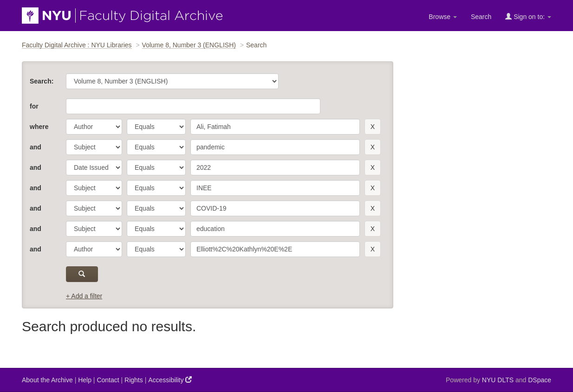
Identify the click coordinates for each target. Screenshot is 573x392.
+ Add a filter (84, 296)
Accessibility (170, 380)
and (36, 147)
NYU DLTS (498, 380)
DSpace (540, 380)
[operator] (156, 127)
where (39, 127)
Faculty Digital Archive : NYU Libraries (77, 45)
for (34, 106)
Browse (443, 17)
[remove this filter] (373, 127)
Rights (134, 380)
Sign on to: (528, 16)
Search (481, 17)
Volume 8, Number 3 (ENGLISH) (189, 45)
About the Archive (47, 380)
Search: (42, 81)
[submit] (82, 274)
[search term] (275, 127)
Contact (108, 380)
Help (85, 380)
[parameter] (94, 127)
